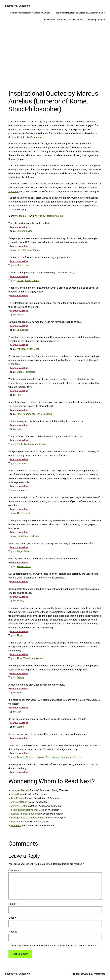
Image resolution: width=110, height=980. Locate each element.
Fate (19, 395)
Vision (36, 250)
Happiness (23, 490)
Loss (28, 280)
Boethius (16, 825)
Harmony (22, 463)
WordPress (99, 974)
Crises (20, 372)
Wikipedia (21, 216)
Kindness (34, 536)
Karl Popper (18, 798)
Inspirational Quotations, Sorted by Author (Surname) (80, 13)
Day (19, 429)
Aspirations (41, 444)
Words (20, 727)
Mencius (16, 822)
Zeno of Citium (19, 802)
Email (12, 918)
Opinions (31, 757)
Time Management (33, 658)
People (21, 315)
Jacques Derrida (20, 790)
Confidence (67, 757)
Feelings (47, 414)
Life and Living (25, 231)
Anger (30, 349)
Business (29, 444)
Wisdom (29, 551)
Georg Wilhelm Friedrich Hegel (28, 818)
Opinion (41, 757)
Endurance (23, 330)
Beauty (21, 677)
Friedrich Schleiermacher (25, 810)
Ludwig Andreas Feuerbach (26, 814)
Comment (15, 870)
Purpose (28, 250)
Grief (36, 349)
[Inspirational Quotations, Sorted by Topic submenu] (84, 20)
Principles (30, 372)
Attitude (21, 349)
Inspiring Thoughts (97, 20)
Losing (20, 280)
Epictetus (14, 191)
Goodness (22, 536)
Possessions (24, 566)
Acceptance (29, 414)
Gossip (78, 757)
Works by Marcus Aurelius (49, 216)
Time (20, 635)
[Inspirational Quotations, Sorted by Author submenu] (51, 13)
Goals (20, 444)
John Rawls (18, 794)
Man (19, 693)
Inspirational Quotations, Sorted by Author (30, 13)
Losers (35, 280)
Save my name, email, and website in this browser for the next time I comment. (54, 946)
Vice (19, 712)
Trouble (21, 757)
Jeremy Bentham (21, 806)
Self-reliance (53, 757)
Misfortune (23, 265)
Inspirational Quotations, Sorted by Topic (63, 20)
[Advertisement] (55, 55)
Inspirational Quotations (18, 6)
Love (19, 250)
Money (20, 601)
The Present (23, 513)
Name (13, 904)
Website (13, 932)
